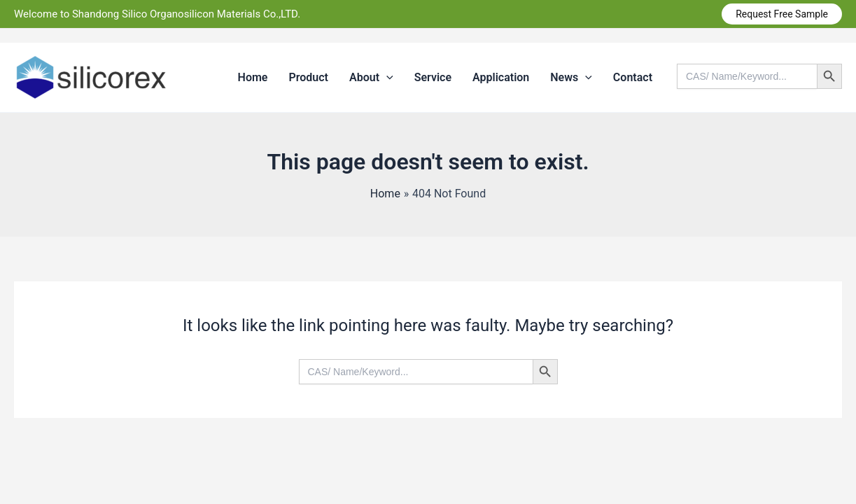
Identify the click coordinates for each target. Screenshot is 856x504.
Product (308, 77)
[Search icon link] (759, 99)
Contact (633, 77)
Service (433, 77)
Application (501, 77)
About (371, 78)
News (571, 78)
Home (253, 77)
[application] (386, 78)
